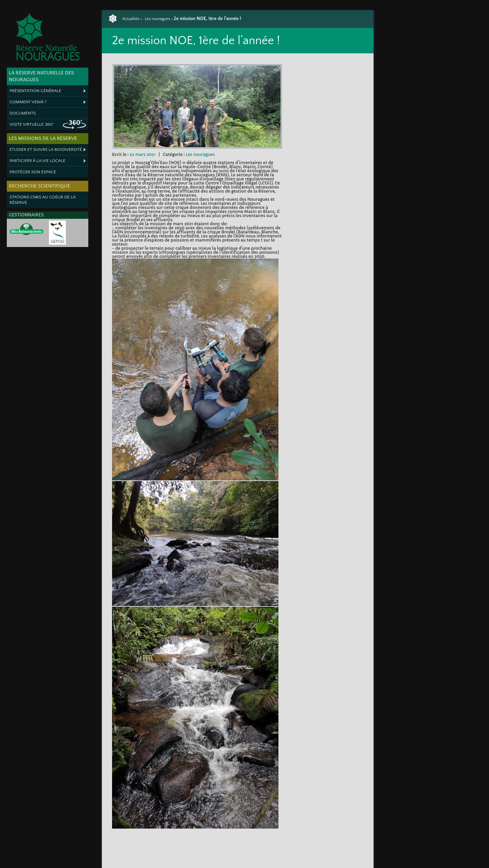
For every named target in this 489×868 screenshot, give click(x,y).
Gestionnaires (26, 215)
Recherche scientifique (39, 186)
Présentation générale (35, 91)
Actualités (131, 19)
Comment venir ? (28, 102)
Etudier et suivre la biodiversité (46, 149)
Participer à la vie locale (37, 161)
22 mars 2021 (142, 154)
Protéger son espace (33, 172)
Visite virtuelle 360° (32, 124)
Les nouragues (157, 19)
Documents (23, 113)
